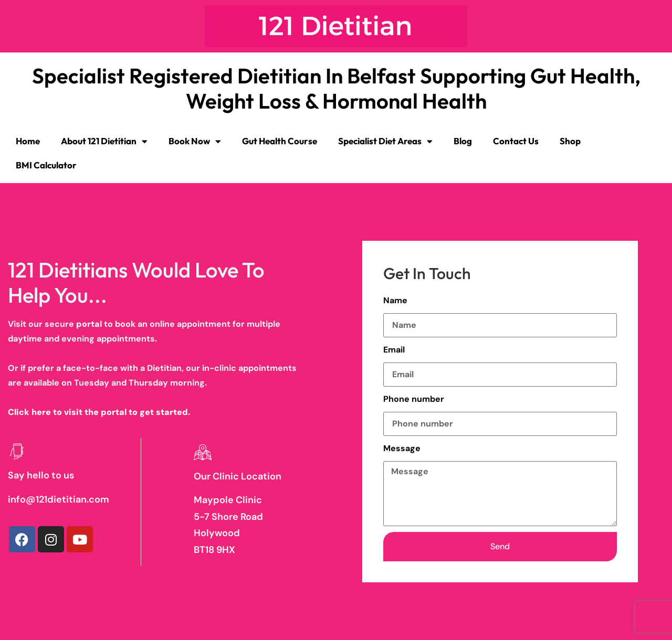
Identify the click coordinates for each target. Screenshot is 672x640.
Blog (463, 141)
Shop (570, 141)
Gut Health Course (280, 141)
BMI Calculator (46, 165)
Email (394, 350)
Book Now (195, 141)
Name (395, 300)
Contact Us (516, 141)
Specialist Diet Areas (385, 141)
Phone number (414, 399)
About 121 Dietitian (104, 141)
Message (402, 448)
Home (28, 141)
